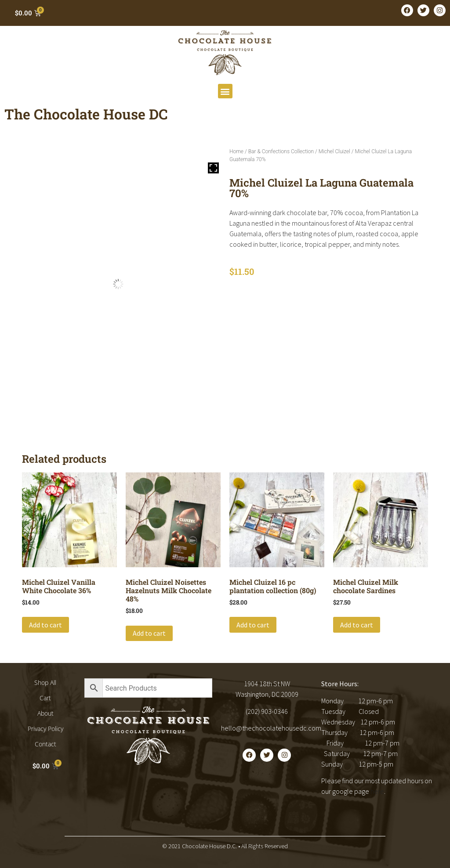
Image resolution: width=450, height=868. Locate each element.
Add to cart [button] (45, 625)
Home (236, 151)
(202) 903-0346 (267, 711)
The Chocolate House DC (86, 114)
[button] (225, 91)
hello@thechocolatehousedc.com (271, 728)
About (45, 713)
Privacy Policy (45, 729)
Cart (45, 698)
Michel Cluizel (334, 151)
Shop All (45, 683)
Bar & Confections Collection (281, 151)
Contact (45, 744)
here (377, 791)
